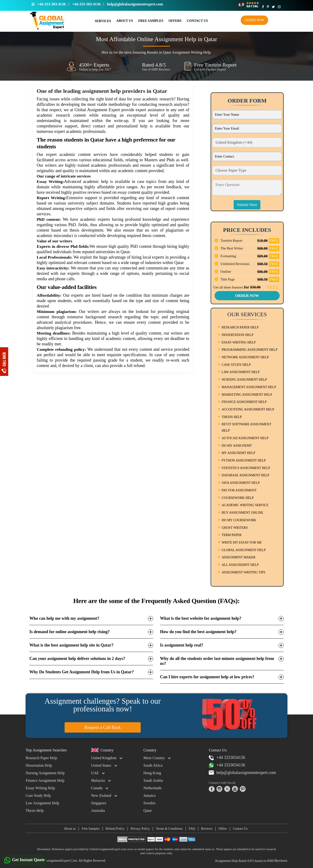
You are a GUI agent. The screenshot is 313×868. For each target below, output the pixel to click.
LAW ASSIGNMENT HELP (241, 372)
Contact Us (240, 829)
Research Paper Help (41, 758)
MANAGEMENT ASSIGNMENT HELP (249, 387)
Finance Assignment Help (45, 780)
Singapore (99, 803)
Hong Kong (152, 773)
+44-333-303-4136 (52, 4)
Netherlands (153, 788)
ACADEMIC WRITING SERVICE (245, 505)
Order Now (254, 20)
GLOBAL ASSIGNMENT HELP (244, 550)
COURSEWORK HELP (238, 498)
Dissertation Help (39, 765)
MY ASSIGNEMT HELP (238, 453)
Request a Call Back (103, 727)
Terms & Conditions (169, 829)
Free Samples (151, 21)
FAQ (192, 829)
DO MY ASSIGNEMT (237, 446)
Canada (97, 788)
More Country (154, 758)
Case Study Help (38, 795)
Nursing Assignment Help (45, 773)
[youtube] (235, 789)
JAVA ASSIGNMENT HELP (241, 483)
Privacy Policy (140, 829)
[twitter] (227, 789)
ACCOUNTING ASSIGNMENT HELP (248, 409)
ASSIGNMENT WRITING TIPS (243, 572)
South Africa (153, 765)
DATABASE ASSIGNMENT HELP (245, 475)
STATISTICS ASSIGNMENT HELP (246, 468)
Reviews (207, 829)
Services (103, 21)
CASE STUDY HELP (236, 365)
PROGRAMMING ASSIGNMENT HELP (250, 350)
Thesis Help (35, 811)
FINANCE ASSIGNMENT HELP (244, 402)
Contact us (197, 21)
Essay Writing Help (40, 788)
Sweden (149, 803)
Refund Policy (115, 829)
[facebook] (212, 789)
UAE (95, 773)
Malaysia (98, 780)
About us (70, 829)
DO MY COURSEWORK (239, 520)
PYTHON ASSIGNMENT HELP (244, 460)
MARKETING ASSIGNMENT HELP (247, 395)
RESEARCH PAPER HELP (240, 327)
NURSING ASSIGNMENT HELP (244, 380)
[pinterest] (243, 789)
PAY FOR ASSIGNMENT (239, 490)
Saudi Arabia (153, 780)
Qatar (148, 811)
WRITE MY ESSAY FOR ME (242, 542)
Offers (175, 21)
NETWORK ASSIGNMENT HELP (245, 357)
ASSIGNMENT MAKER (239, 557)
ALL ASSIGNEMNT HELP (240, 565)
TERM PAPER (232, 535)
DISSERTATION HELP (238, 335)
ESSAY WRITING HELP (239, 342)
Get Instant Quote (25, 860)
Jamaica (150, 795)
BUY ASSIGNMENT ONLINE (242, 513)
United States (101, 765)
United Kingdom (104, 758)
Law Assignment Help (42, 803)
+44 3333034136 (227, 758)
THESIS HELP (232, 417)
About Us (125, 21)
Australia (98, 811)
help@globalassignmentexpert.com (135, 4)
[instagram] (219, 789)
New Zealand (101, 795)
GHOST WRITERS (235, 528)
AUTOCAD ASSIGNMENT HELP (245, 438)
